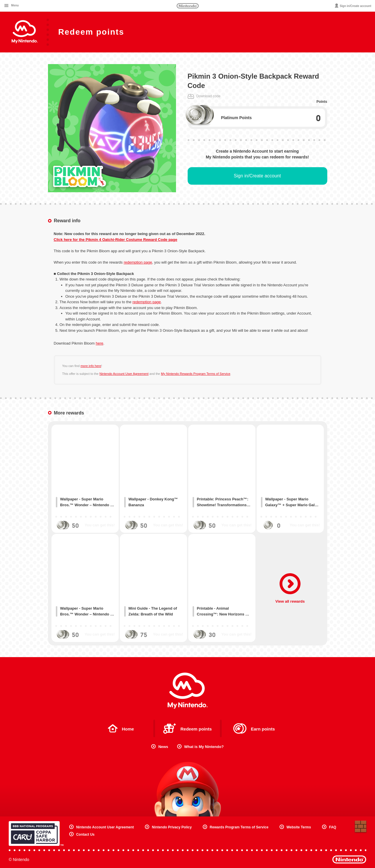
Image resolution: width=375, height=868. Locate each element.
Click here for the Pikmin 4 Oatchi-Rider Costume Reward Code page (116, 240)
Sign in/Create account (257, 176)
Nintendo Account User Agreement (124, 374)
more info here (91, 366)
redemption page (138, 262)
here (99, 343)
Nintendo (188, 6)
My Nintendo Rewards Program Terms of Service (196, 374)
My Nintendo (188, 691)
